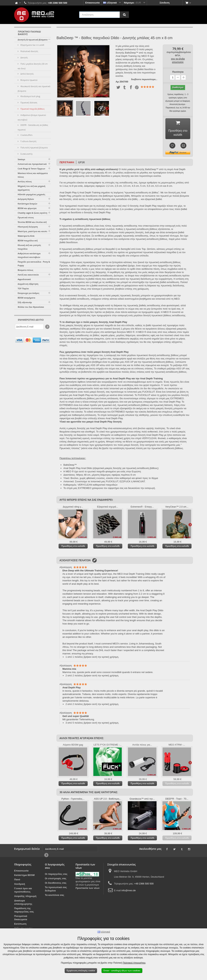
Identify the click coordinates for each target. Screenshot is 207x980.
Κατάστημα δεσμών (27, 204)
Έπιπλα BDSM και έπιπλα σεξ (32, 222)
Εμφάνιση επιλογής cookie (81, 970)
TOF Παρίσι (23, 288)
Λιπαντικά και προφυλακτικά (32, 164)
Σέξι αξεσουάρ (25, 302)
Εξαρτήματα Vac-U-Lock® (32, 45)
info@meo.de (129, 892)
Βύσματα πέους (25, 270)
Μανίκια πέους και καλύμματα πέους (33, 175)
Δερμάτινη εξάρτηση (28, 284)
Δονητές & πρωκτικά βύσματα (33, 40)
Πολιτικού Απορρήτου (134, 963)
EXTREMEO (85, 489)
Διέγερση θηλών (26, 199)
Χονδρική (20, 885)
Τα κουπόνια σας (55, 896)
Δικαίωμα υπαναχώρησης (23, 903)
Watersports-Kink (26, 236)
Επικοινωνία (92, 3)
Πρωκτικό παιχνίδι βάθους (32, 109)
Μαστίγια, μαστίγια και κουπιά (33, 231)
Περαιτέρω (107, 108)
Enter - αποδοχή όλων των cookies (122, 970)
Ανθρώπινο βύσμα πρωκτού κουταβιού (32, 117)
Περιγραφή (67, 163)
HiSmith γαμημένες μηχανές (31, 194)
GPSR (81, 163)
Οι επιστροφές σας (56, 880)
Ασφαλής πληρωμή (25, 897)
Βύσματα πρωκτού (29, 80)
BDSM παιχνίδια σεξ (28, 240)
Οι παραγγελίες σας (56, 875)
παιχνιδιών (112, 486)
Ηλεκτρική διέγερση (28, 227)
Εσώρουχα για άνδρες (28, 293)
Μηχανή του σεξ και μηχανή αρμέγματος (31, 188)
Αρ (117, 82)
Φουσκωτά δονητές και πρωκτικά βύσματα (34, 89)
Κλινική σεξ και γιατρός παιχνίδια (29, 247)
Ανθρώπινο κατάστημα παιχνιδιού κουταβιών (29, 255)
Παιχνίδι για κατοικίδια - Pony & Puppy (34, 264)
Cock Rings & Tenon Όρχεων (31, 169)
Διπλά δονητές (27, 74)
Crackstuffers (26, 135)
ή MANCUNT (138, 483)
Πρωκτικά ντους (26, 217)
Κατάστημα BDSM (24, 876)
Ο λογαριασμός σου (55, 867)
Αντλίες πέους (25, 181)
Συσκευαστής (26, 154)
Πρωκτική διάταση (29, 102)
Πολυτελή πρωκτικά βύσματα (34, 147)
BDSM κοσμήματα (26, 298)
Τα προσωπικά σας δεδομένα (56, 890)
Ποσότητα (178, 72)
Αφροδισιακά (24, 279)
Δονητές (24, 57)
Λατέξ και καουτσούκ (28, 275)
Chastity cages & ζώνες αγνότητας (34, 213)
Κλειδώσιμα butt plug (30, 96)
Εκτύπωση (20, 925)
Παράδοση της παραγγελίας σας (24, 911)
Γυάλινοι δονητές (28, 141)
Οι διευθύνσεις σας (56, 884)
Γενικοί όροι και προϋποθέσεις (23, 891)
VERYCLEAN (85, 486)
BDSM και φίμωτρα (27, 208)
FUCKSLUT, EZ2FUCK (118, 483)
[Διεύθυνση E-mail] (29, 327)
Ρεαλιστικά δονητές (29, 51)
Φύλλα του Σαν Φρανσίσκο (31, 307)
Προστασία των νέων (87, 889)
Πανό (17, 881)
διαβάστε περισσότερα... (144, 79)
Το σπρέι (68, 489)
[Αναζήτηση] (124, 15)
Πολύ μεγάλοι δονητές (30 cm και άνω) (33, 66)
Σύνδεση (165, 3)
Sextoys (21, 159)
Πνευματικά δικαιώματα (21, 919)
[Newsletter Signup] (47, 327)
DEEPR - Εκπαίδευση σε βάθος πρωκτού (33, 127)
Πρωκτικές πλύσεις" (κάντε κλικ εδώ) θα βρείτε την (86, 449)
